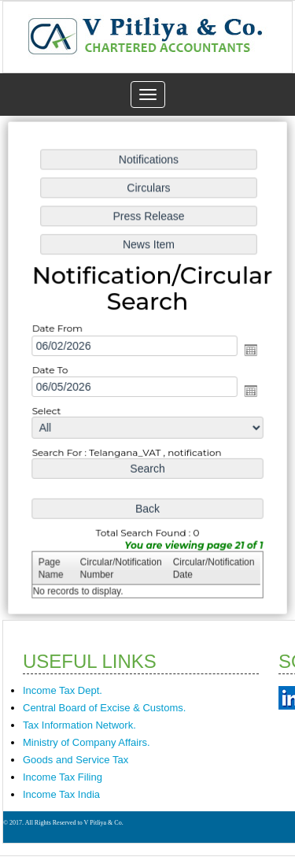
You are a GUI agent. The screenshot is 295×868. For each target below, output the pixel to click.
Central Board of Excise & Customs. (104, 708)
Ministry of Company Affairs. (87, 742)
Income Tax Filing (63, 777)
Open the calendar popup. (249, 350)
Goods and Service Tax (76, 760)
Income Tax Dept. (63, 690)
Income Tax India (61, 794)
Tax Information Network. (79, 725)
